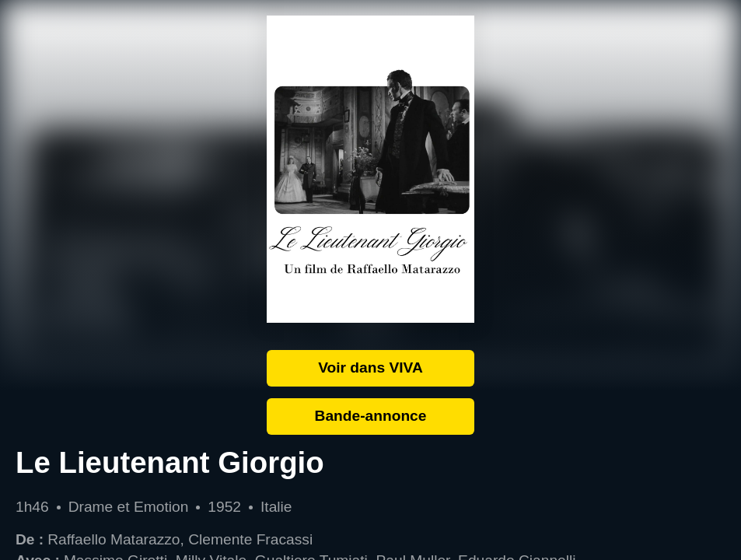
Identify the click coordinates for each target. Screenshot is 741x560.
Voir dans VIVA (370, 367)
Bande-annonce (371, 416)
